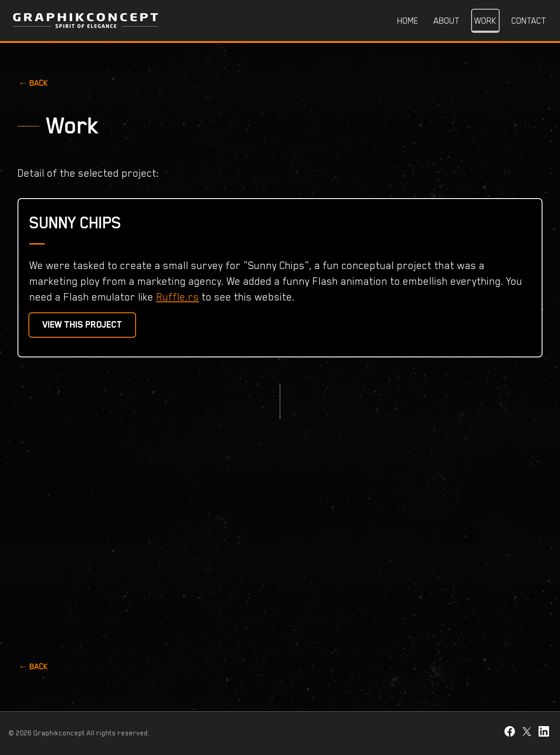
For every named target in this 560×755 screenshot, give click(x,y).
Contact (529, 21)
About (446, 21)
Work (485, 21)
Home (408, 21)
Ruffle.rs (178, 297)
